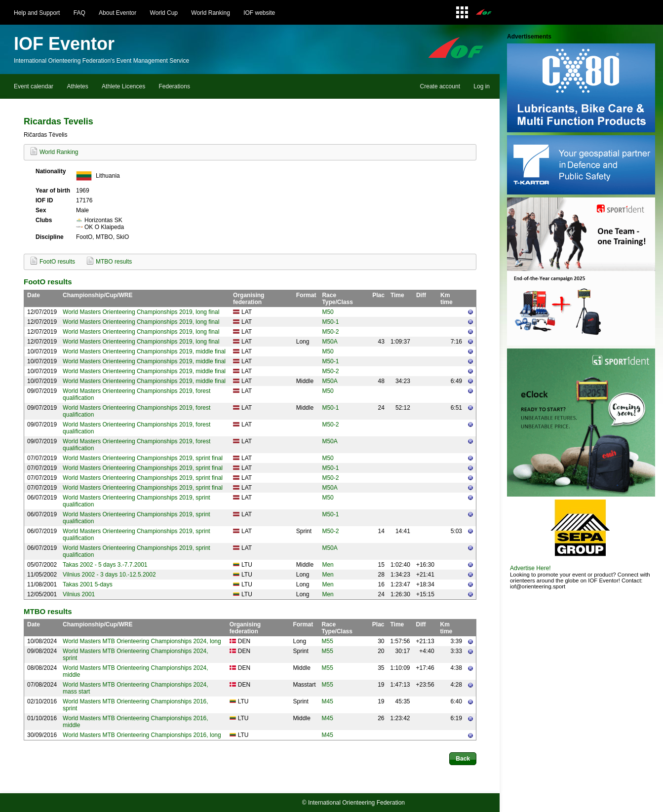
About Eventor (117, 13)
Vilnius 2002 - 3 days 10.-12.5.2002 (109, 575)
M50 (328, 312)
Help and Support (37, 13)
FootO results (57, 262)
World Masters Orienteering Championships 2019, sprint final (143, 458)
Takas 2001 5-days (88, 584)
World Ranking (210, 13)
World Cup (164, 13)
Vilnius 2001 (79, 594)
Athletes (77, 86)
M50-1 (330, 322)
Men (328, 565)
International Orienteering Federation (356, 803)
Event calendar (34, 86)
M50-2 (330, 332)
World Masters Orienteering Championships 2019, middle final (144, 351)
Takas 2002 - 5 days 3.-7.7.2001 (105, 565)
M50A (330, 342)
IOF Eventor (64, 44)
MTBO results (114, 262)
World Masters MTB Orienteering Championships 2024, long (142, 641)
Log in (482, 86)
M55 (327, 641)
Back (463, 759)
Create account (440, 86)
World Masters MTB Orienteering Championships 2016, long (142, 735)
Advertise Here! (530, 568)
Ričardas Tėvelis (45, 135)
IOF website (259, 13)
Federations (175, 86)
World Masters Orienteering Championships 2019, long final (141, 312)
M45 (327, 701)
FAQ (79, 13)
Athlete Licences (123, 86)
